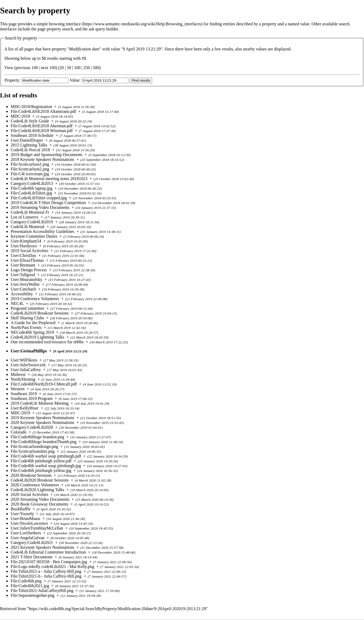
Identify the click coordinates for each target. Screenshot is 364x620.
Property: (13, 80)
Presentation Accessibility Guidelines (43, 231)
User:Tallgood (23, 275)
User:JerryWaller (25, 284)
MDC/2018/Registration (31, 107)
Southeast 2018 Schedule (32, 135)
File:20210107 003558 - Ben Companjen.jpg (49, 562)
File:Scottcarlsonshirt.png (33, 451)
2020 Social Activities (29, 494)
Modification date (84, 49)
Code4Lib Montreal (28, 227)
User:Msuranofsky (27, 279)
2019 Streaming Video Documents (40, 207)
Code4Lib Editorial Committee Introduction (48, 552)
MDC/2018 (20, 116)
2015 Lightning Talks (29, 145)
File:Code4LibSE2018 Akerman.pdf (42, 126)
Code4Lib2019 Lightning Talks (37, 337)
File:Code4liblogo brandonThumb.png (44, 442)
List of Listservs (25, 217)
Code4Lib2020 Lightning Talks (37, 490)
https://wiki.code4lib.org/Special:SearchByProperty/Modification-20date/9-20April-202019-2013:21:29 (117, 609)
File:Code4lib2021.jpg (30, 586)
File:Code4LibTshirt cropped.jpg (39, 198)
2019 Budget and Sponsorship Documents (46, 155)
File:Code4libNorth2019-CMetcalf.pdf (44, 384)
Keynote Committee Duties (34, 236)
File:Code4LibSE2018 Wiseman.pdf (42, 131)
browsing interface (65, 24)
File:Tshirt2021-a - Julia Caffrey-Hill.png (46, 571)
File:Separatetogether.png (33, 595)
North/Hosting (23, 379)
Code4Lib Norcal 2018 (30, 150)
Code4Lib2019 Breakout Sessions (40, 313)
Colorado (19, 432)
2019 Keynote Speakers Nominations (43, 418)
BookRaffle (21, 509)
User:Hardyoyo (24, 246)
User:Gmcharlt (23, 289)
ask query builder (103, 29)
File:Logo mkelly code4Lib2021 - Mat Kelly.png (52, 567)
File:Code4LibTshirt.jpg (31, 193)
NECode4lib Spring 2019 (32, 332)
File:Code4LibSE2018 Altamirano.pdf (43, 111)
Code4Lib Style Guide (30, 121)
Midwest (18, 374)
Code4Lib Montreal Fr (30, 212)
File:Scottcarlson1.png (30, 164)
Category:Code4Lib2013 (32, 183)
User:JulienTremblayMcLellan (37, 528)
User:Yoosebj (22, 514)
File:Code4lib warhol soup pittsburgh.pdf (46, 456)
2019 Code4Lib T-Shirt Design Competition (48, 203)
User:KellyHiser (25, 408)
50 (69, 68)
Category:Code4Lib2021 (32, 542)
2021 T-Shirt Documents (32, 557)
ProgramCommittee (27, 308)
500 (96, 68)
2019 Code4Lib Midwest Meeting (40, 403)
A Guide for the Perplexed (33, 323)
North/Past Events (26, 327)
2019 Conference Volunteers (35, 299)
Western (18, 389)
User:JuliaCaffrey (26, 370)
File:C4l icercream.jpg (30, 174)
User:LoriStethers (26, 533)
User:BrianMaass (25, 518)
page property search (55, 29)
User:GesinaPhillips (29, 351)
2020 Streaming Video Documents (40, 499)
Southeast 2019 (24, 394)
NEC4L (17, 303)
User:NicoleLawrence (29, 523)
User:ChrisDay (23, 255)
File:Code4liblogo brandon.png (37, 437)
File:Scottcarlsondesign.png (34, 446)
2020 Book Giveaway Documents (39, 504)
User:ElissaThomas (27, 260)
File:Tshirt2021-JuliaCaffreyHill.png (42, 591)
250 (87, 68)
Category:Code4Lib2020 (32, 427)
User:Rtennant (23, 265)
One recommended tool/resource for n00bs (47, 342)
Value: (75, 80)
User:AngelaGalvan (28, 538)
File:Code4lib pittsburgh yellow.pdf (41, 461)
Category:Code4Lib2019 (32, 222)
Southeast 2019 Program (32, 398)
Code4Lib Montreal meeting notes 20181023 (49, 179)
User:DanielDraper (27, 140)
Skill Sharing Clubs (27, 318)
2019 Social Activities (29, 251)
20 (62, 68)
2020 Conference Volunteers (35, 485)
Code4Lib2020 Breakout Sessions (40, 480)
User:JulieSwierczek (28, 365)
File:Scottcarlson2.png (30, 169)
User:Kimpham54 (26, 241)
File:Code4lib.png (26, 581)
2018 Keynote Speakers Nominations (43, 159)
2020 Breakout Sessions (31, 475)
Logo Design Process (29, 270)
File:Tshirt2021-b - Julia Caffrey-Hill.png (46, 576)
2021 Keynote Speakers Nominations (43, 547)
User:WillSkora (24, 360)
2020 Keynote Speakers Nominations (43, 422)
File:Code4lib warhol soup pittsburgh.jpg (46, 466)
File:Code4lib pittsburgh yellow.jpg (41, 470)
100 (77, 68)
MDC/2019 (20, 413)
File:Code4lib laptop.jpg (31, 188)
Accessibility (22, 294)
